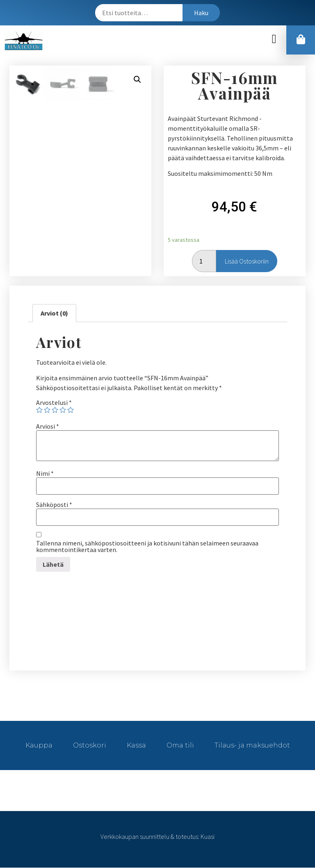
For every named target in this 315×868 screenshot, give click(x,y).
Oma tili (180, 746)
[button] (274, 39)
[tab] (54, 314)
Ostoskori (90, 746)
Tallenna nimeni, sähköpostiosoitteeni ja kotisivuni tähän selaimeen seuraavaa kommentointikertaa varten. (147, 547)
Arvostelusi (54, 403)
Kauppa (39, 746)
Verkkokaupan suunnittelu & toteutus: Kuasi (157, 837)
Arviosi (48, 427)
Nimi (45, 474)
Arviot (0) (54, 314)
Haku (201, 13)
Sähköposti (54, 505)
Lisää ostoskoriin (247, 261)
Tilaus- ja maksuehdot (252, 746)
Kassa (136, 746)
